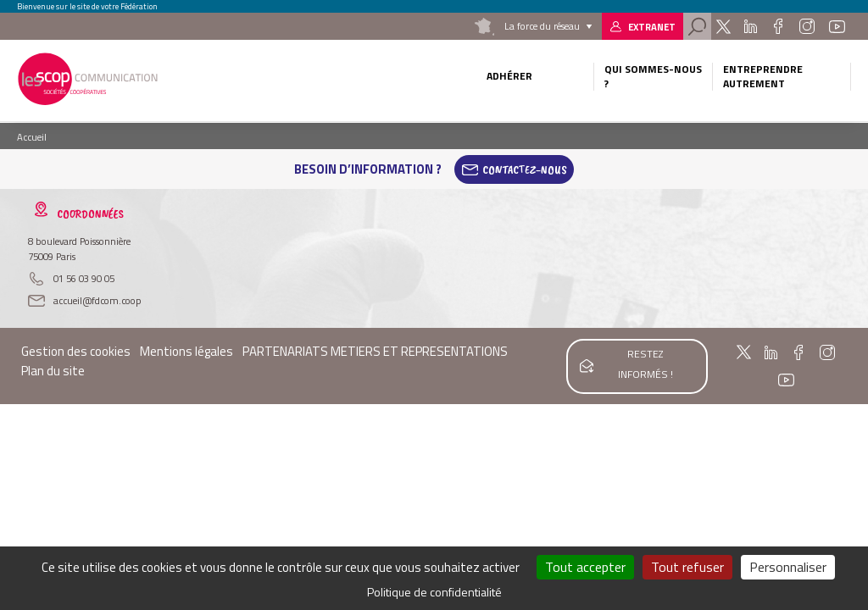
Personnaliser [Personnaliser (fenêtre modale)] (788, 567)
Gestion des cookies (76, 351)
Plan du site (53, 371)
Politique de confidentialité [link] (434, 592)
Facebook (778, 26)
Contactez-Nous (525, 169)
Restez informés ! (645, 364)
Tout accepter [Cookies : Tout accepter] (585, 567)
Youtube (837, 26)
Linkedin (751, 26)
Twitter (723, 26)
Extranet (652, 27)
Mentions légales (186, 351)
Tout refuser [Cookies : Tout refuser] (687, 567)
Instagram (807, 26)
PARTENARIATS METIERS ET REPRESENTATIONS (375, 351)
